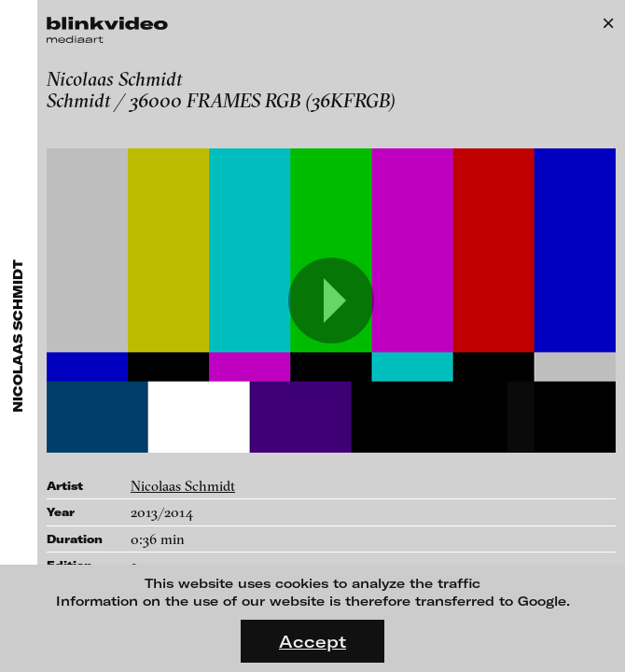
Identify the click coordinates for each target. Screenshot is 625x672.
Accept (312, 641)
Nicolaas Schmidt (183, 486)
